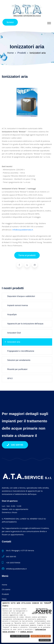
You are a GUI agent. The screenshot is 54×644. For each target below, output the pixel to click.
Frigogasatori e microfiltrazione (20, 351)
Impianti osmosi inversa (16, 305)
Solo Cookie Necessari (20, 636)
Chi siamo (6, 589)
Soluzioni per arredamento (18, 360)
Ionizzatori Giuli (13, 333)
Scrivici (10, 22)
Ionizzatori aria (13, 342)
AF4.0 (9, 378)
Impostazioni (45, 640)
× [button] (50, 603)
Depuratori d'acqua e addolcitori (20, 296)
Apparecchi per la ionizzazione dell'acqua (24, 324)
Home (10, 53)
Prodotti (22, 53)
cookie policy (21, 632)
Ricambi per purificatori (16, 369)
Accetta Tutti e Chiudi (41, 636)
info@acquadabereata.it (23, 230)
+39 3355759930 (13, 563)
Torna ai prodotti (27, 255)
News (4, 599)
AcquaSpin (11, 315)
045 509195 (15, 445)
